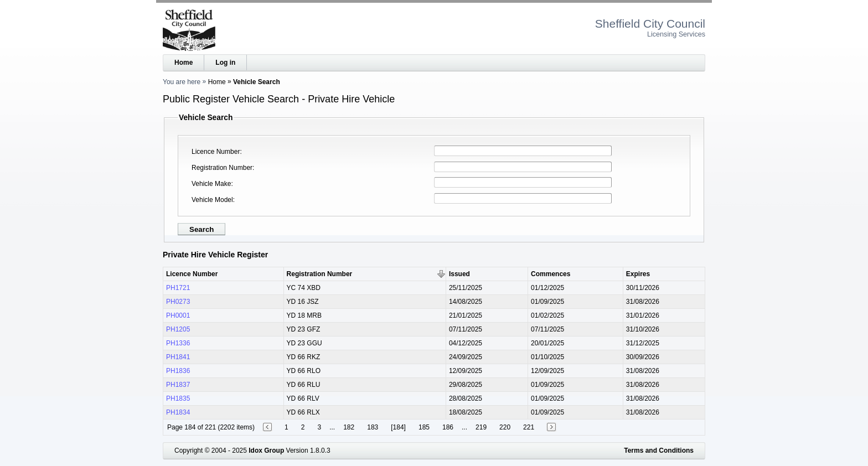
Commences (551, 274)
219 (481, 427)
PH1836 (178, 371)
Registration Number (222, 168)
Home (184, 63)
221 (529, 427)
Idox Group (266, 451)
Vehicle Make (211, 184)
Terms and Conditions (659, 451)
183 (373, 427)
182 (349, 427)
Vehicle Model (212, 200)
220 (505, 427)
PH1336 (178, 343)
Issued (459, 274)
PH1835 (178, 398)
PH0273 (178, 302)
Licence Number (216, 152)
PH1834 (178, 412)
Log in (225, 63)
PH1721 (178, 288)
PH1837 (178, 385)
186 (448, 427)
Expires (638, 274)
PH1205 (178, 329)
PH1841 (178, 357)
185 (424, 427)
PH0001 (178, 315)
